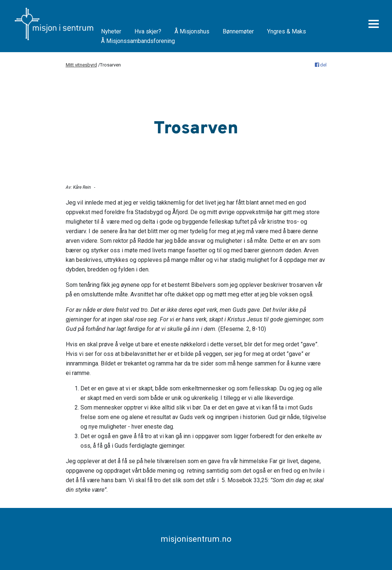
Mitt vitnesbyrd (81, 65)
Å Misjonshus (192, 31)
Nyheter (111, 31)
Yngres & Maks (287, 31)
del (321, 65)
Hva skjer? (148, 31)
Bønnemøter (238, 31)
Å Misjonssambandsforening (138, 41)
